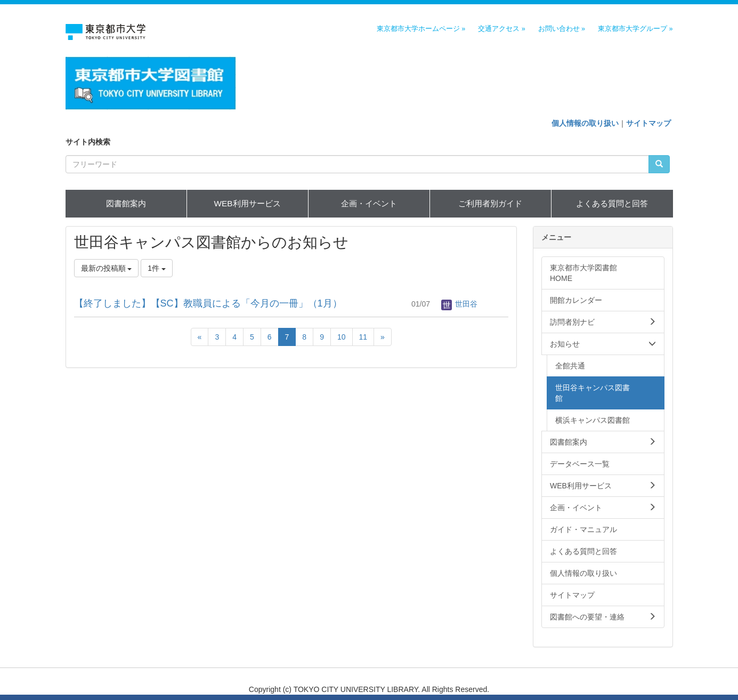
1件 (157, 268)
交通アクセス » (502, 29)
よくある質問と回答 (612, 203)
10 (342, 337)
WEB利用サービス (247, 203)
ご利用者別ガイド (490, 203)
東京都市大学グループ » (635, 29)
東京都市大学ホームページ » (421, 29)
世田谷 (459, 304)
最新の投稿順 (107, 268)
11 (363, 337)
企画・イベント (369, 203)
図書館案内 (126, 203)
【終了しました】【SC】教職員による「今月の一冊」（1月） (208, 303)
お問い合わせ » (562, 29)
